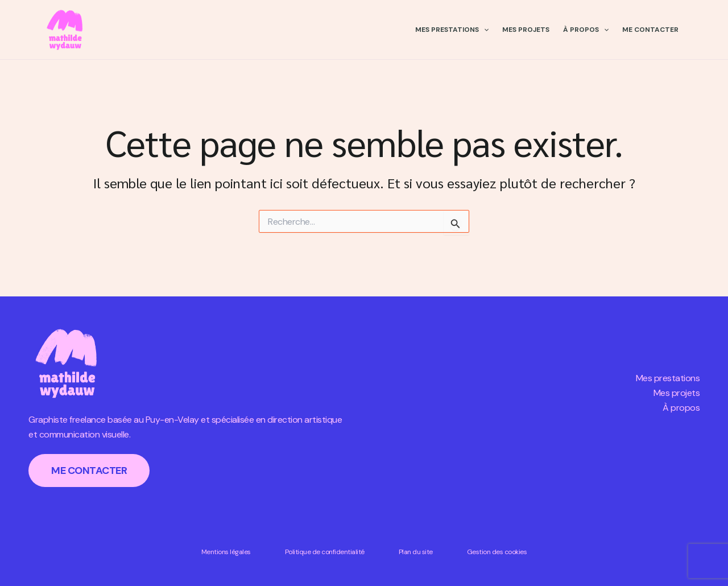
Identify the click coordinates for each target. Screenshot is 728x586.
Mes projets (526, 30)
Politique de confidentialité (325, 552)
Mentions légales (226, 552)
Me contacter (650, 30)
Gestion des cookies (497, 552)
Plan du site (416, 552)
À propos (586, 30)
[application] (484, 30)
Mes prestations (452, 30)
